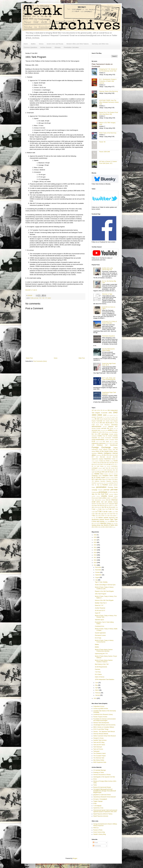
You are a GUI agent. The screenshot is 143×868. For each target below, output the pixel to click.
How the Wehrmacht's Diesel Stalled (108, 350)
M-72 (102, 470)
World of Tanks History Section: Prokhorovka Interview (104, 650)
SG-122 (108, 500)
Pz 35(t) (114, 492)
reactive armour (96, 496)
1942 (115, 412)
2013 (95, 698)
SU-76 (104, 507)
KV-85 (109, 465)
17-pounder (104, 413)
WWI (116, 525)
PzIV (107, 494)
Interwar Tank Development (101, 723)
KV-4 (93, 465)
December (98, 567)
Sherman (114, 500)
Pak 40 (116, 483)
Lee (105, 466)
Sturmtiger (94, 505)
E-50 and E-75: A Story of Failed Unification (109, 322)
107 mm (94, 410)
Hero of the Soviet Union (104, 451)
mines (100, 476)
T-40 (99, 514)
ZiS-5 (107, 527)
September (99, 575)
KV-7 (102, 465)
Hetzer (116, 451)
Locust (113, 468)
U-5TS (98, 523)
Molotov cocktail (110, 478)
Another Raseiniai (100, 608)
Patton (93, 487)
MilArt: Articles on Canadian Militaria (104, 727)
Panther (105, 485)
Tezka (95, 785)
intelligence (108, 453)
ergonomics (102, 443)
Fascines (97, 669)
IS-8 (97, 457)
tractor (49, 298)
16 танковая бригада (99, 770)
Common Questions (31, 47)
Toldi (109, 522)
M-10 (116, 468)
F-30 (110, 443)
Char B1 (105, 436)
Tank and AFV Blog (99, 742)
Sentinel (103, 500)
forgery (116, 448)
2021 (95, 547)
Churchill (94, 438)
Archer (111, 428)
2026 (95, 535)
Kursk (116, 461)
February (98, 693)
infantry (100, 453)
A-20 (93, 425)
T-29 (93, 512)
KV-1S (104, 463)
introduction (99, 455)
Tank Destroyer (98, 747)
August (97, 577)
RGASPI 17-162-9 (31, 290)
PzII (99, 494)
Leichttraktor (114, 466)
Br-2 (93, 434)
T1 (94, 518)
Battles (33, 44)
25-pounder (99, 417)
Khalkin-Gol (102, 461)
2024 (95, 540)
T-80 (108, 516)
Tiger (112, 519)
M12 (114, 470)
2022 (95, 545)
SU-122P (109, 505)
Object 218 (111, 479)
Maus (102, 474)
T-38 (96, 514)
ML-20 (93, 478)
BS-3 (96, 434)
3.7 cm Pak (106, 417)
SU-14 (114, 506)
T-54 (114, 514)
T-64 (99, 516)
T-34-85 (105, 512)
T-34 (99, 511)
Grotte (32, 298)
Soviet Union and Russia (55, 44)
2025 (95, 537)
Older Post (82, 358)
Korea (108, 461)
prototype (103, 492)
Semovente (98, 500)
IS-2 (105, 455)
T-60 (93, 516)
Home (26, 44)
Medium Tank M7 (109, 474)
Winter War (100, 525)
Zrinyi (114, 527)
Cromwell (115, 438)
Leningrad (95, 468)
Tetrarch (107, 520)
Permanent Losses (100, 635)
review (116, 496)
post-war (106, 490)
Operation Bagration (106, 481)
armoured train (104, 430)
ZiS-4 (104, 527)
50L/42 (102, 419)
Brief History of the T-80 (102, 664)
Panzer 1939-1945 (105, 152)
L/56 (95, 466)
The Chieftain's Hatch (99, 753)
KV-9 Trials (98, 638)
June (97, 683)
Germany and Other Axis (100, 44)
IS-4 (111, 455)
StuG (116, 504)
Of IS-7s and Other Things (101, 729)
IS (103, 455)
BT (99, 434)
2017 (95, 558)
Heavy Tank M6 (113, 449)
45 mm (97, 419)
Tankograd (96, 751)
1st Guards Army (112, 415)
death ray (109, 442)
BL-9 (104, 432)
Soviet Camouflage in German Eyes (105, 585)
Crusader (112, 440)
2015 (95, 563)
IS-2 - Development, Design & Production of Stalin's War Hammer (108, 81)
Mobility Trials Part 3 (101, 603)
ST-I (107, 504)
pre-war (36, 298)
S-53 (115, 498)
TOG (106, 522)
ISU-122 (102, 457)
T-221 (103, 509)
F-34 (116, 443)
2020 (95, 550)
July (97, 580)
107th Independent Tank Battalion (105, 680)
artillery (110, 430)
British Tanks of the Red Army (108, 133)
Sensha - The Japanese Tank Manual (104, 732)
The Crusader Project (99, 756)
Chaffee (100, 436)
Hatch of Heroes (100, 677)
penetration (101, 487)
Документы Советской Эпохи (102, 795)
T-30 (96, 512)
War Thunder (115, 523)
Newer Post (29, 358)
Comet (102, 438)
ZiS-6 (111, 527)
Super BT (98, 613)
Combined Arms (99, 626)
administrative (96, 426)
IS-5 (114, 455)
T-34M (110, 512)
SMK (102, 502)
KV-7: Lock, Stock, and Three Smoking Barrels (109, 379)
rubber (109, 498)
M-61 (97, 470)
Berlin (95, 432)
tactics (101, 517)
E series (115, 442)
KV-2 (108, 463)
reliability (104, 496)
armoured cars (96, 430)
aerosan (105, 427)
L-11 (115, 465)
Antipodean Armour (99, 706)
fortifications (95, 449)
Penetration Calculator (71, 47)
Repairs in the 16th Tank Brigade (104, 591)
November (98, 570)
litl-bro (95, 779)
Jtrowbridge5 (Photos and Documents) (104, 725)
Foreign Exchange (101, 447)
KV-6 (99, 465)
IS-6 (116, 455)
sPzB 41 (104, 504)
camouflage (105, 434)
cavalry (116, 434)
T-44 (105, 514)
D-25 (93, 441)
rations (116, 494)
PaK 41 (94, 485)
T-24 (40, 298)
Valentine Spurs (99, 620)
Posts (95, 843)
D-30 (97, 442)
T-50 (111, 514)
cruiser (107, 440)
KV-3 (116, 463)
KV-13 (99, 463)
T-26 (43, 298)
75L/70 (98, 423)
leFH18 (109, 466)
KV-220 (112, 463)
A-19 (116, 423)
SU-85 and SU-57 (100, 611)
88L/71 (112, 423)
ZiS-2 (93, 527)
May (97, 685)
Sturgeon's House (98, 738)
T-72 (105, 516)
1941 (110, 413)
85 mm (102, 423)
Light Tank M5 (106, 468)
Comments (97, 846)
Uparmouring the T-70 (101, 654)
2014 (95, 565)
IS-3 (108, 455)
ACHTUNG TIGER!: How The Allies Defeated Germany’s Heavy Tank (109, 102)
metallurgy (95, 476)
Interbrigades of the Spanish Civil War (104, 777)
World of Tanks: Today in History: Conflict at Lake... (104, 588)
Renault (111, 496)
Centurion (94, 436)
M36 (115, 472)
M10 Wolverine (108, 470)
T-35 (116, 512)
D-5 (104, 442)
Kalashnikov (108, 459)
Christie (115, 436)
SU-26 (96, 507)
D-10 (116, 440)
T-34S (113, 512)
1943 (94, 415)
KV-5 (96, 465)
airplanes (111, 427)
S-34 (112, 498)
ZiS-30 (100, 527)
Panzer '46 (102, 142)
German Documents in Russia (102, 775)
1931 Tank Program (101, 594)
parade (111, 485)
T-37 (93, 514)
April (97, 688)
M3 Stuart (110, 472)
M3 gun (99, 472)
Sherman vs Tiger (107, 294)
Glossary (58, 47)
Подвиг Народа (98, 801)
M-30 (93, 470)
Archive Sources (46, 47)
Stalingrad (112, 504)
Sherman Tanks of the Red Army (109, 91)
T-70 (102, 516)
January (98, 695)
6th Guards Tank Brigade (110, 421)
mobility (98, 478)
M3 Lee (105, 472)
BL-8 (102, 432)
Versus (41, 44)
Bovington (115, 432)
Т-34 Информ (97, 806)
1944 (100, 415)
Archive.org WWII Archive (101, 709)
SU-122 (104, 505)
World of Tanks (109, 525)
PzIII (103, 494)
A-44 (102, 425)
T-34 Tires (98, 672)
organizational (100, 483)
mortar (116, 478)
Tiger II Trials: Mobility (101, 582)
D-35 (101, 442)
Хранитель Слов (98, 808)
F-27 (107, 443)
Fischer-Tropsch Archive (100, 717)
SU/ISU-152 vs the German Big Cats (107, 269)
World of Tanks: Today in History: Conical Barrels (104, 641)
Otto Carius (106, 483)
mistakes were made (110, 476)
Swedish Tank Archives (100, 740)
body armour (109, 432)
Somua (115, 502)
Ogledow (97, 481)
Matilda (97, 474)
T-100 (93, 509)
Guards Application (100, 633)
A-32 (97, 425)
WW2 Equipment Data (100, 762)
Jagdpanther (95, 459)
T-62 (96, 516)
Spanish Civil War (96, 504)
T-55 (116, 514)
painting (111, 483)
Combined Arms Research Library (103, 714)
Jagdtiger (101, 459)
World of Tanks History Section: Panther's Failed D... (104, 661)
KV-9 (112, 465)
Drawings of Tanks (99, 772)
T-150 (100, 509)
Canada (111, 434)
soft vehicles (109, 502)
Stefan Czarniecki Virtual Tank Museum (105, 736)
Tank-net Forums (98, 749)
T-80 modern (113, 516)
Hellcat (93, 451)
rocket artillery (102, 498)
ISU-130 (109, 457)
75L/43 (93, 423)
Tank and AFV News (99, 745)
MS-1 (93, 479)
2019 (95, 553)
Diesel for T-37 (99, 605)
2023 (95, 542)
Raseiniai (111, 494)
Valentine (103, 523)
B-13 (115, 430)
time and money (99, 521)
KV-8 (105, 465)
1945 (105, 415)
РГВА (95, 804)
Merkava (116, 474)
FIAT (106, 445)
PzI (96, 494)
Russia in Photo (98, 830)
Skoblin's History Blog (100, 834)
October (98, 572)
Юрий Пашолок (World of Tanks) (103, 814)
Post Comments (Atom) (40, 361)
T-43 (102, 514)
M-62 (100, 470)
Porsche (101, 490)
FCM (93, 445)
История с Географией (100, 799)
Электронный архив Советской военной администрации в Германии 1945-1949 (105, 811)
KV (92, 463)
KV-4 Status (98, 674)
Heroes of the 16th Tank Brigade (104, 600)
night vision (98, 479)
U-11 (95, 523)
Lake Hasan (100, 466)
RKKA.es (96, 828)
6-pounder (99, 421)
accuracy (115, 425)
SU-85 (113, 507)
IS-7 (93, 457)
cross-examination (98, 440)
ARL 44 (116, 428)
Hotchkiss (94, 453)
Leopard (100, 468)
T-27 (46, 298)
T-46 (108, 514)
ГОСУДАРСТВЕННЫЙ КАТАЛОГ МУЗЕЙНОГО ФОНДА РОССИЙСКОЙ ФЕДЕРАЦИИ (105, 791)
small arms (96, 502)
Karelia (113, 459)
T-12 (97, 509)
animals (94, 428)
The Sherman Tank (99, 758)
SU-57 (100, 507)
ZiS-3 (97, 527)
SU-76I (109, 507)
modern (103, 478)
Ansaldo (99, 428)
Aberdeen (107, 425)
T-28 (116, 509)
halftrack (105, 449)
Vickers (109, 523)
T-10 (116, 507)
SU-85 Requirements (101, 667)
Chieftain (110, 436)
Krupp (112, 461)
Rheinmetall (95, 498)
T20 (97, 518)
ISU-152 (115, 457)
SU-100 (100, 505)
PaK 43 (99, 485)
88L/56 (108, 423)
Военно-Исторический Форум (102, 787)
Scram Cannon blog (99, 832)
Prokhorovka (95, 492)
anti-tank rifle (105, 428)
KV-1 (95, 463)
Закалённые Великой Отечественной (104, 797)
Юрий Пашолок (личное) (101, 816)
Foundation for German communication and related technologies (104, 720)
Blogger (75, 858)
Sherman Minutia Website (101, 734)
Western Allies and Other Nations (78, 44)
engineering (95, 443)
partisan (115, 485)
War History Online (99, 760)
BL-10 (98, 432)
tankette (106, 518)
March (97, 690)
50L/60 (106, 419)
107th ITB (100, 410)
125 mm (105, 410)
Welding (94, 525)
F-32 (113, 443)
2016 (95, 560)
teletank (102, 520)
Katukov (97, 461)
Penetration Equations (108, 336)
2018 (95, 555)
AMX (116, 427)
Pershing (110, 487)
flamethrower (114, 445)
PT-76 (110, 492)
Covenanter (108, 438)
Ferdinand (100, 445)
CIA (99, 438)
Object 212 (105, 479)
